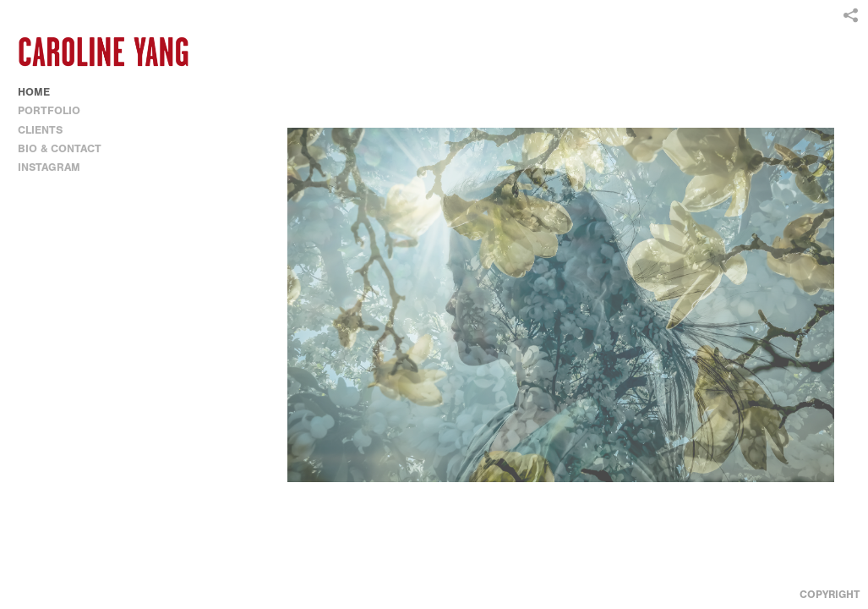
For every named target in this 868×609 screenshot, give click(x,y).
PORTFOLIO (56, 110)
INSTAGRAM (49, 167)
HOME (34, 92)
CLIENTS (40, 130)
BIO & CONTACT (60, 148)
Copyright (830, 594)
